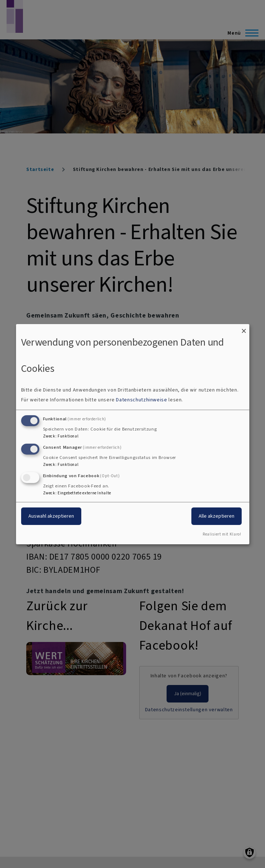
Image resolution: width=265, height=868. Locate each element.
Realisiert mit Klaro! (222, 534)
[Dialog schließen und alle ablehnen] (244, 328)
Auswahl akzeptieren (51, 516)
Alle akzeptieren (217, 516)
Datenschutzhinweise (141, 400)
